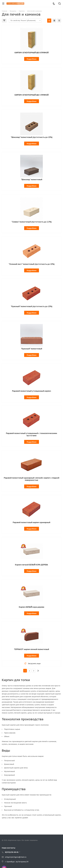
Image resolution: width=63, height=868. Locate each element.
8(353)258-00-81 (12, 852)
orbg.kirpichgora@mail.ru (16, 857)
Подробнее (32, 59)
